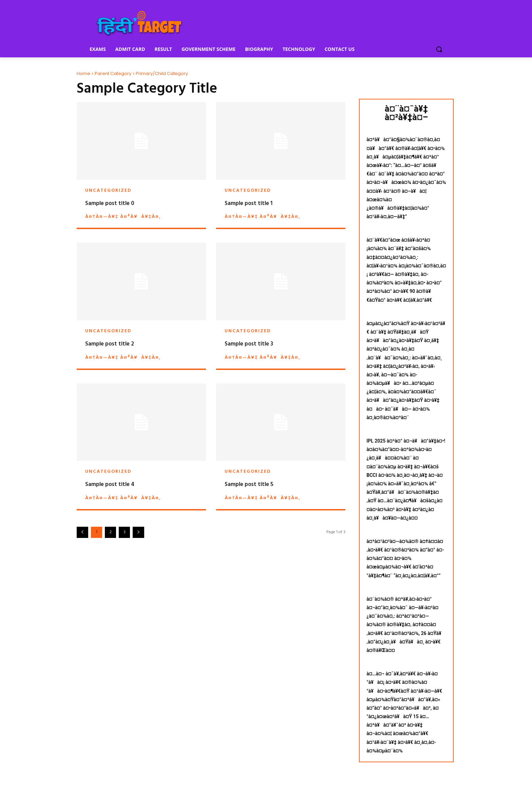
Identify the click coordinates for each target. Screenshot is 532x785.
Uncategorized (108, 191)
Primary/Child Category (162, 73)
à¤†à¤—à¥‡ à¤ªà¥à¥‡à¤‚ (123, 217)
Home (83, 73)
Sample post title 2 (110, 344)
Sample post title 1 (249, 203)
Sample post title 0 (110, 203)
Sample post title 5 (249, 484)
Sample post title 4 (110, 484)
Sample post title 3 (249, 344)
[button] (439, 49)
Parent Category (113, 73)
